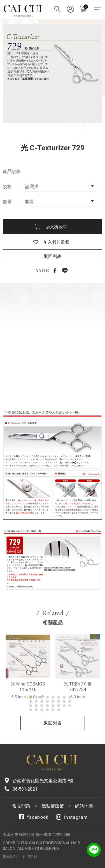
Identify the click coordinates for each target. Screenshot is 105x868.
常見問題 (21, 806)
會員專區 (70, 9)
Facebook (55, 270)
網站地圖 (84, 806)
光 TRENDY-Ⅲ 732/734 (78, 707)
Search (57, 9)
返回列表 (53, 256)
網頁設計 (10, 857)
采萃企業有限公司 (23, 10)
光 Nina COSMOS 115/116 (28, 707)
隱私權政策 (53, 806)
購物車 (86, 7)
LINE (65, 270)
